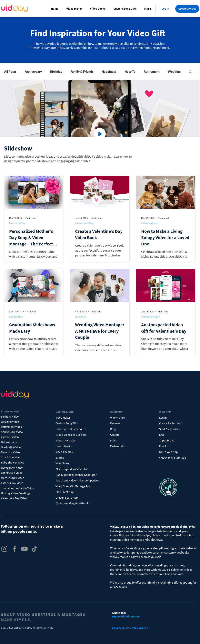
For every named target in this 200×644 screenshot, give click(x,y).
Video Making (149, 223)
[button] (75, 9)
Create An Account (170, 423)
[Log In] (165, 9)
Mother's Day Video (13, 478)
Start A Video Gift (169, 429)
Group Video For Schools (71, 429)
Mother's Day (17, 223)
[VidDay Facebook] (14, 549)
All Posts (10, 71)
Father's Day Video (12, 483)
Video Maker (63, 418)
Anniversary (33, 71)
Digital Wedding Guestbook (72, 503)
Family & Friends (82, 71)
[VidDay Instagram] (4, 549)
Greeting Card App (67, 498)
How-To (130, 71)
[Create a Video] (187, 9)
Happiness (109, 71)
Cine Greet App (65, 492)
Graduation (16, 317)
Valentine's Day (84, 223)
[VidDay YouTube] (24, 549)
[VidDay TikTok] (34, 549)
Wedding (174, 71)
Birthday (56, 71)
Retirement (152, 71)
